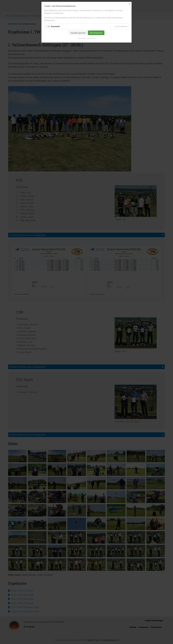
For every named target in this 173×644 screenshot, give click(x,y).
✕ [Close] (129, 4)
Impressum (81, 38)
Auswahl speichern (78, 33)
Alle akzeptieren (96, 33)
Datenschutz (91, 38)
